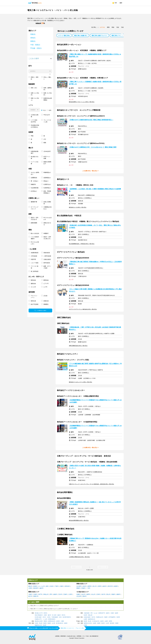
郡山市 (108, 594)
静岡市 (90, 586)
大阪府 (85, 613)
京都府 (112, 613)
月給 (122, 27)
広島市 (98, 594)
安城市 (83, 588)
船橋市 (57, 617)
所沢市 (44, 617)
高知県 (45, 625)
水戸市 (40, 619)
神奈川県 (37, 615)
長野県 (110, 621)
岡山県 (41, 623)
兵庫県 (100, 613)
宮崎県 (117, 623)
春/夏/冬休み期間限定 (48, 106)
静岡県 (50, 621)
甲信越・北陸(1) (36, 48)
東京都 (36, 613)
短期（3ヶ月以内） (48, 101)
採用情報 (79, 636)
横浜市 (30, 586)
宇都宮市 (68, 617)
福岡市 (88, 594)
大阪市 (30, 594)
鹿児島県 (112, 623)
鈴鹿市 (116, 586)
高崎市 (53, 619)
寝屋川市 (36, 596)
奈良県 (85, 615)
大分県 (107, 623)
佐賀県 (95, 623)
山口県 (53, 623)
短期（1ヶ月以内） (35, 101)
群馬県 (50, 619)
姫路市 (55, 594)
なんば (95, 613)
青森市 (113, 594)
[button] (122, 35)
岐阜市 (105, 586)
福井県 (102, 621)
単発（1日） (34, 95)
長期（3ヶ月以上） (35, 106)
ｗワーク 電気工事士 (64, 36)
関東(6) (33, 34)
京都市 (35, 594)
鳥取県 (45, 623)
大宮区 (48, 617)
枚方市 (30, 596)
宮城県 (98, 617)
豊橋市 (78, 588)
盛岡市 (114, 617)
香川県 (58, 623)
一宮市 (88, 588)
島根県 (49, 623)
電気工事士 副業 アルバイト (99, 36)
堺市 (51, 594)
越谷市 (42, 588)
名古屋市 (79, 586)
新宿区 (35, 586)
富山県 (90, 621)
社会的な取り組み (71, 636)
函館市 (118, 594)
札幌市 (78, 594)
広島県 (36, 623)
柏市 (60, 617)
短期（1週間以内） (48, 96)
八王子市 (41, 613)
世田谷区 (67, 586)
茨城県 (36, 619)
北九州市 (79, 596)
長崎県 (99, 623)
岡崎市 (45, 621)
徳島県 (66, 623)
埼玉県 (36, 617)
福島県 (90, 619)
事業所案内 (63, 636)
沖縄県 (85, 625)
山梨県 (106, 621)
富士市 (95, 586)
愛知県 (36, 621)
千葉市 (57, 586)
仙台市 (83, 594)
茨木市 (60, 594)
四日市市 (110, 586)
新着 (108, 27)
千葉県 (53, 617)
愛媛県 (36, 625)
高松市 (61, 623)
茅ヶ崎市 (54, 615)
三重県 (62, 621)
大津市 (70, 594)
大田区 (30, 588)
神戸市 (40, 594)
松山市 (93, 594)
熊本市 (85, 596)
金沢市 (97, 621)
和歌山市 (46, 594)
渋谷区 (52, 586)
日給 (118, 27)
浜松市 (85, 586)
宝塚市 (65, 594)
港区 (47, 586)
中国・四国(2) (35, 45)
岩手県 (110, 617)
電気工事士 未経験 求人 (81, 36)
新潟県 (85, 621)
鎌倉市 (59, 615)
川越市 (40, 617)
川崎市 (62, 586)
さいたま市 (42, 586)
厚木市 (63, 615)
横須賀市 (36, 588)
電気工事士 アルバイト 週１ (119, 36)
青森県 (106, 617)
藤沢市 (50, 615)
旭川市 (103, 594)
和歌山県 (90, 615)
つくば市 (45, 619)
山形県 (85, 619)
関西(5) (33, 41)
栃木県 (64, 617)
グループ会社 (86, 636)
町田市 (45, 613)
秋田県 (118, 617)
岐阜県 (58, 621)
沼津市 (100, 586)
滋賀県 (116, 613)
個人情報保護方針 (94, 636)
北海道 (85, 617)
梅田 (88, 613)
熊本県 (103, 623)
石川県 (94, 621)
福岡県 (85, 623)
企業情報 (57, 636)
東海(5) (33, 38)
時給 (113, 27)
